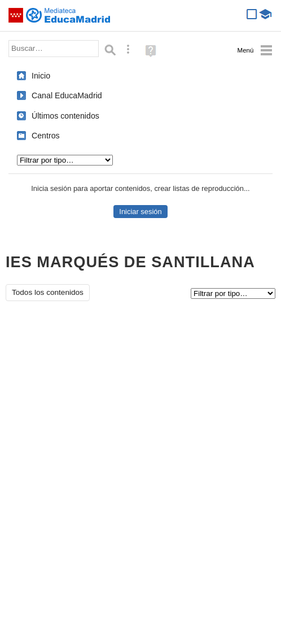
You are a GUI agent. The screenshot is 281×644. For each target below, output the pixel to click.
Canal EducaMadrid (67, 95)
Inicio (41, 76)
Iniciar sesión (140, 212)
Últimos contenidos (65, 116)
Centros (46, 136)
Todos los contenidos (48, 292)
